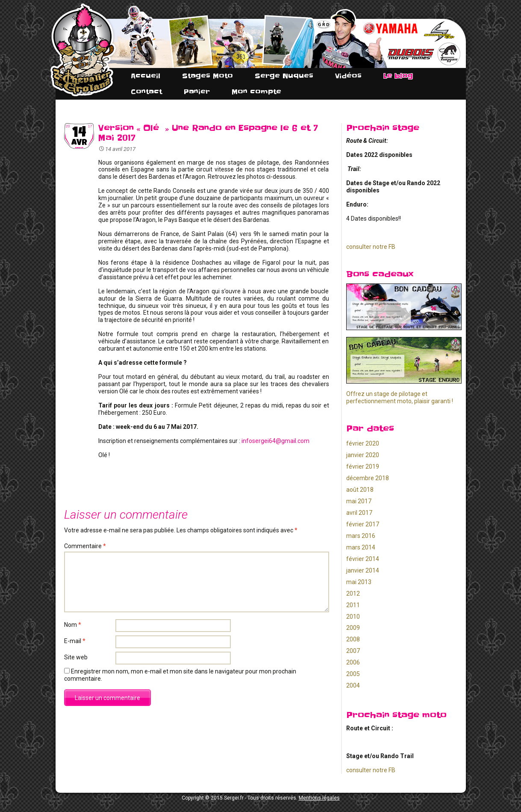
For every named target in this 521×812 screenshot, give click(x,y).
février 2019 (363, 467)
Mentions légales (319, 798)
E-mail (75, 641)
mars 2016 (361, 536)
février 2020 (363, 443)
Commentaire (85, 546)
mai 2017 (359, 501)
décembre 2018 (368, 478)
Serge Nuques (284, 76)
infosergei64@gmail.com (275, 441)
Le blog (398, 76)
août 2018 (360, 490)
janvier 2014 (363, 570)
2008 (353, 639)
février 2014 (363, 559)
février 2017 (363, 524)
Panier (197, 92)
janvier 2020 (363, 455)
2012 (353, 593)
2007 (353, 651)
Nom (73, 625)
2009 (353, 628)
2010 (353, 617)
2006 (353, 662)
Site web (76, 657)
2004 (353, 685)
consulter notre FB (371, 247)
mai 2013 (359, 582)
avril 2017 (359, 513)
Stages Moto (208, 76)
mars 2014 (361, 547)
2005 (353, 674)
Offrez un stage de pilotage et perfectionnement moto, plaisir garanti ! (400, 397)
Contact (146, 92)
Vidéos (348, 76)
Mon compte (256, 92)
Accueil (146, 76)
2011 (353, 605)
